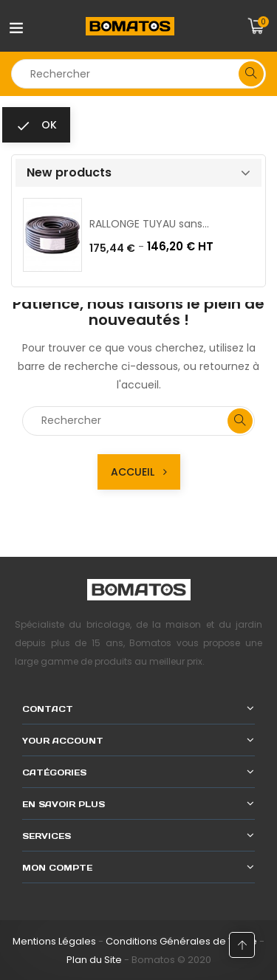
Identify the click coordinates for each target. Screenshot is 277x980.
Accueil (139, 472)
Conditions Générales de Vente (181, 941)
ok (36, 126)
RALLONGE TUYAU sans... (149, 224)
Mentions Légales (54, 941)
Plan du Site (94, 960)
